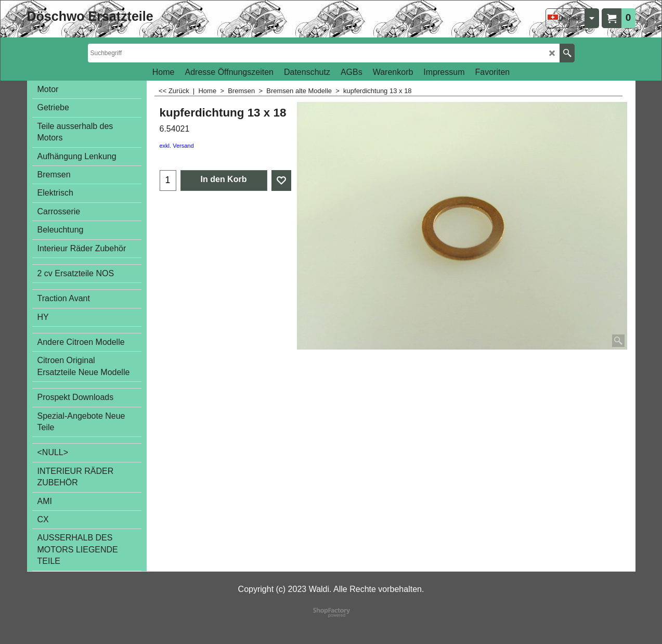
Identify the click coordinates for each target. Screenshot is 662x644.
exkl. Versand (177, 146)
